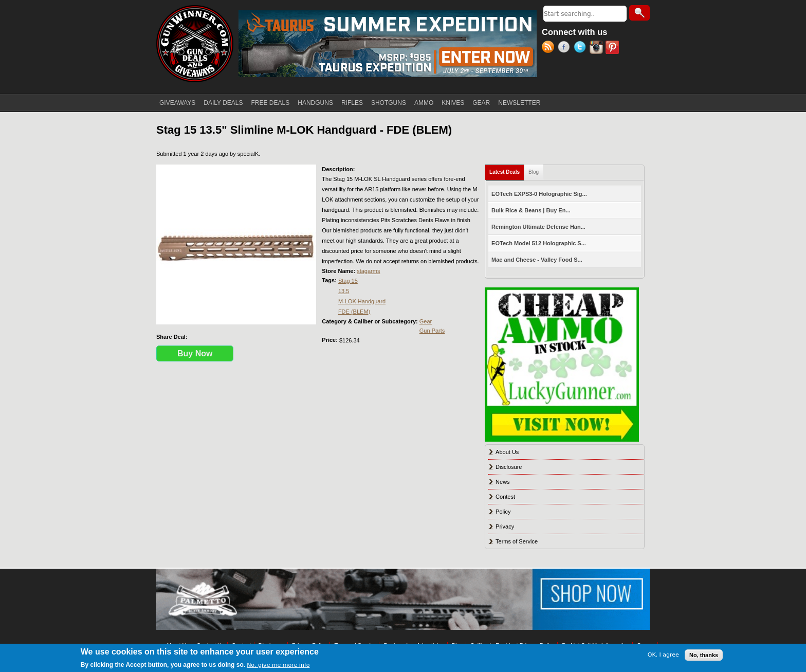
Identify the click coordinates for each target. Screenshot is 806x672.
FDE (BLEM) (354, 312)
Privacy (505, 526)
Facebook (566, 48)
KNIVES (453, 103)
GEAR (481, 103)
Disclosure (509, 467)
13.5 (344, 291)
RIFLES (352, 103)
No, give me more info (278, 665)
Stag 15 (348, 281)
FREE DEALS (271, 103)
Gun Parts (432, 331)
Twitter (582, 48)
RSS (550, 48)
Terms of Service (517, 541)
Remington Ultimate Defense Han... (538, 227)
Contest (505, 497)
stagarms (368, 271)
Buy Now (195, 353)
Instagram (598, 48)
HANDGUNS (315, 103)
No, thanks (704, 655)
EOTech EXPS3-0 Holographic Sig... (539, 194)
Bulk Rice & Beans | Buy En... (531, 210)
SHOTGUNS (389, 103)
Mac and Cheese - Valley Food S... (537, 260)
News (503, 482)
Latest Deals (507, 170)
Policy (503, 512)
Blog (534, 172)
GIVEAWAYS (177, 103)
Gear (426, 321)
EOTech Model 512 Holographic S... (539, 243)
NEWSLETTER (519, 103)
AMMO (424, 103)
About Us (507, 452)
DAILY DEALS (223, 103)
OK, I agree (663, 655)
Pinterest (613, 48)
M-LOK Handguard (362, 301)
